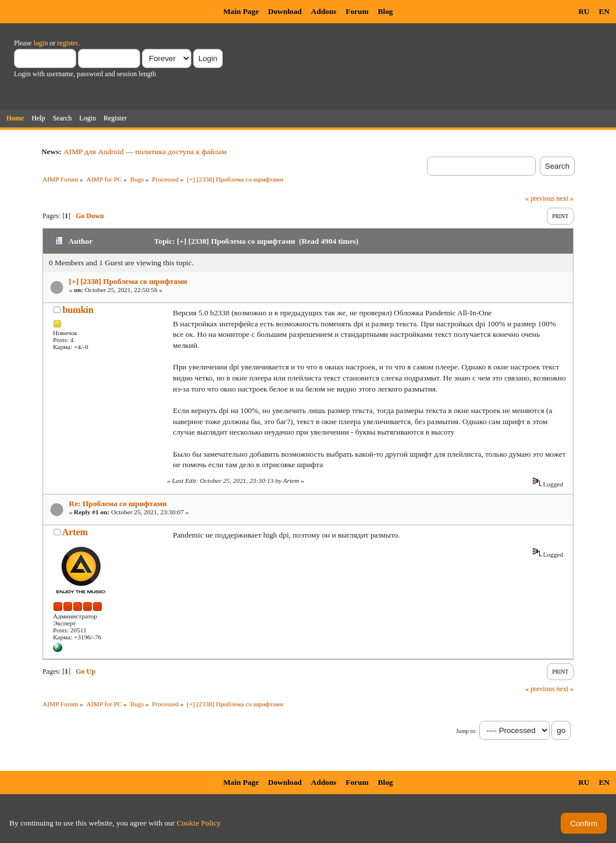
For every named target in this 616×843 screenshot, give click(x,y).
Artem (75, 532)
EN (604, 11)
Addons (324, 11)
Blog (386, 11)
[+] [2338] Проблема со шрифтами (128, 281)
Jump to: (466, 731)
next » (565, 198)
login (41, 43)
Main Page (241, 11)
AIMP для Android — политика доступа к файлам (145, 152)
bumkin (78, 310)
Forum (357, 11)
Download (285, 11)
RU (584, 11)
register (67, 43)
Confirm (584, 824)
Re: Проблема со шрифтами (118, 504)
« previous (540, 198)
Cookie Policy (199, 823)
